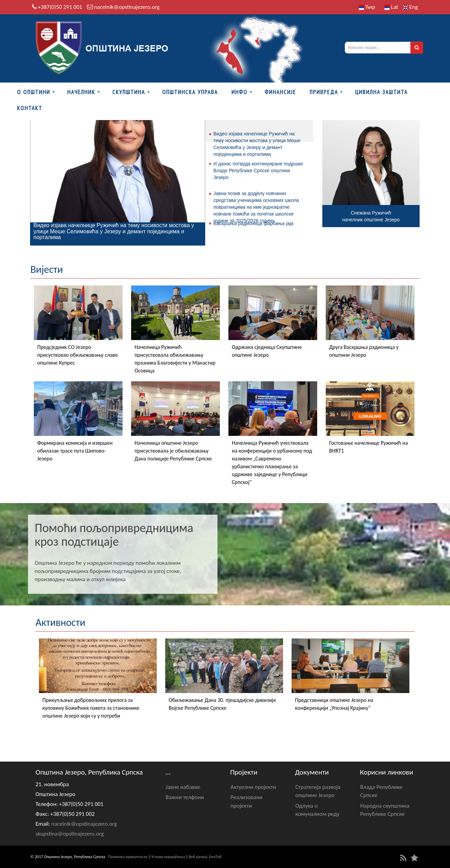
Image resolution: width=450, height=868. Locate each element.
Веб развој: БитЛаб (205, 857)
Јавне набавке (183, 787)
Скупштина (129, 92)
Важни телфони (185, 797)
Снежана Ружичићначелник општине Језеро (371, 216)
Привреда (324, 92)
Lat (391, 7)
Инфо (240, 92)
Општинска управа (190, 92)
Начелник (81, 92)
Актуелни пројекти (253, 787)
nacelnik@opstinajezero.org (127, 7)
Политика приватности (128, 857)
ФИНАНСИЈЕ (280, 92)
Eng (410, 7)
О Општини (34, 92)
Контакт (30, 108)
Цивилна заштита (381, 92)
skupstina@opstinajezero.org (70, 834)
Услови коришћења (168, 857)
